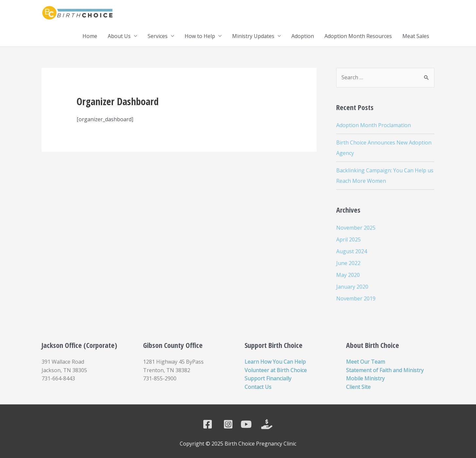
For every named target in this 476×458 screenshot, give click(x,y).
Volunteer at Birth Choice (276, 370)
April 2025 (348, 239)
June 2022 (348, 263)
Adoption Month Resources (358, 36)
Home (90, 36)
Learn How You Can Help (275, 362)
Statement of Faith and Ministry (385, 370)
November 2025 (356, 228)
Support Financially (268, 378)
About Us (119, 36)
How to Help (200, 36)
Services (158, 36)
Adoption (303, 36)
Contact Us (258, 387)
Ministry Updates (253, 36)
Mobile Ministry (365, 378)
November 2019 (356, 298)
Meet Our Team (366, 362)
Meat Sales (416, 36)
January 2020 (352, 287)
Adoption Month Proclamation (374, 125)
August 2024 (352, 251)
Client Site (358, 387)
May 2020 (348, 275)
